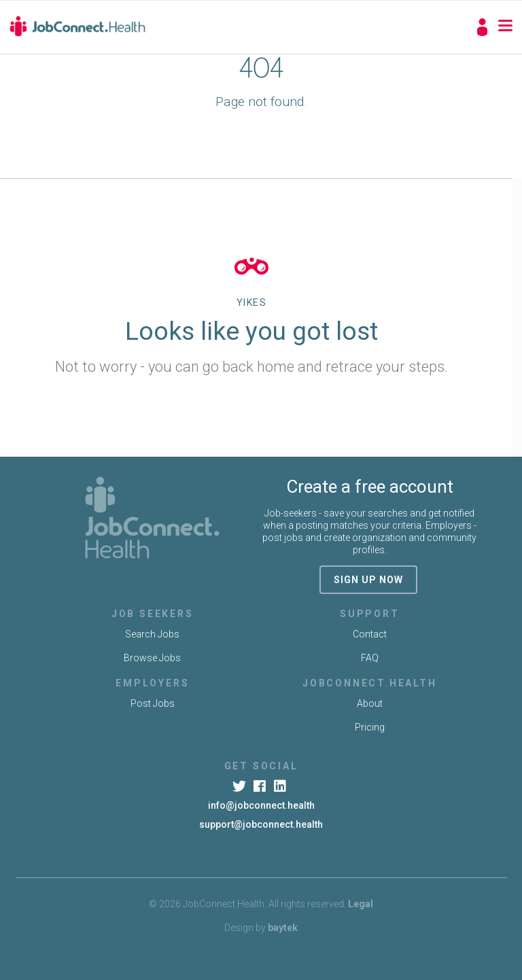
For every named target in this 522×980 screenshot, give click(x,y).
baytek (283, 928)
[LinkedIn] (282, 786)
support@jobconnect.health (261, 824)
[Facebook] (261, 786)
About (370, 703)
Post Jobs (153, 703)
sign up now (368, 580)
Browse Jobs (152, 658)
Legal (361, 904)
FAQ (370, 658)
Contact (370, 634)
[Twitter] (240, 786)
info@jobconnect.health (261, 805)
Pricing (370, 727)
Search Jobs (152, 634)
